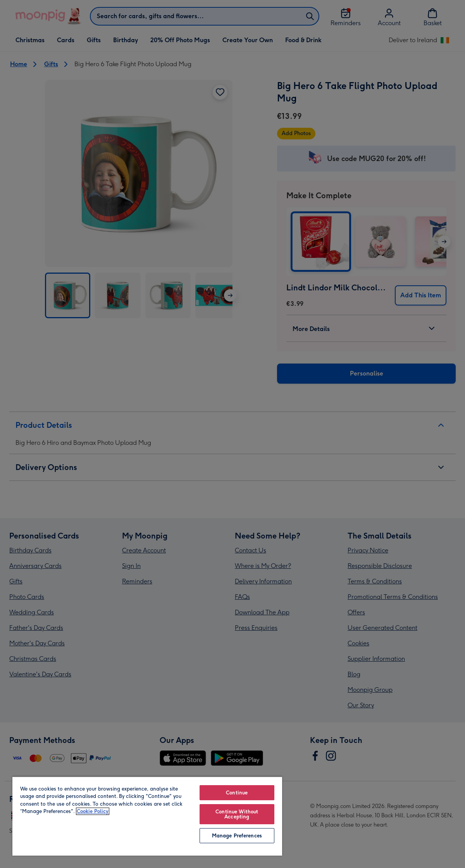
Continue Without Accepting (237, 814)
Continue (237, 793)
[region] (147, 816)
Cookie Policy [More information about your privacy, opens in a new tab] (93, 811)
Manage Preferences (237, 836)
